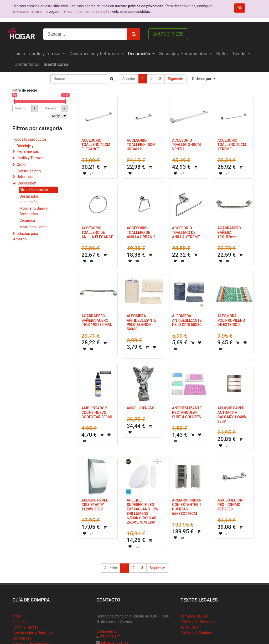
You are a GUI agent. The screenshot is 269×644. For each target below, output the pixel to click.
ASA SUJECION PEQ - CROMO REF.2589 (230, 505)
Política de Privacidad (198, 622)
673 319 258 (168, 34)
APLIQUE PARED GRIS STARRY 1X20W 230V (95, 505)
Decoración (27, 183)
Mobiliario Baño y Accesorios (34, 211)
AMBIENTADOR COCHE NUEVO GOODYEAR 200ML (97, 413)
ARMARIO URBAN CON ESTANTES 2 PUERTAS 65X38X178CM (187, 507)
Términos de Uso (194, 616)
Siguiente (175, 79)
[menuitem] (20, 54)
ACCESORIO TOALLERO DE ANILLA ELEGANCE (97, 233)
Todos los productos (30, 139)
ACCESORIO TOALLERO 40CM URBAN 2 (141, 145)
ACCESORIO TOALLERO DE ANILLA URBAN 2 (141, 233)
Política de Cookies (196, 633)
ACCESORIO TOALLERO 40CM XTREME (232, 145)
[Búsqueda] (112, 79)
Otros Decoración (34, 190)
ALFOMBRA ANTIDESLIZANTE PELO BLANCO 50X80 (142, 323)
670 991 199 (110, 637)
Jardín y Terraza (30, 158)
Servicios (20, 622)
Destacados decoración (29, 199)
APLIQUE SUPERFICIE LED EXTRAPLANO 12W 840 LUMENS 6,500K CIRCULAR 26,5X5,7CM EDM (143, 511)
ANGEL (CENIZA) (141, 408)
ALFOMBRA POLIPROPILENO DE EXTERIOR (231, 320)
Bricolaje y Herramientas (28, 149)
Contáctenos (107, 631)
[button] (204, 79)
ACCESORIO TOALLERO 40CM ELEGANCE (96, 145)
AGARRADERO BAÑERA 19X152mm (229, 233)
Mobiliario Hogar (33, 227)
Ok (240, 8)
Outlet (21, 165)
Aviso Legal (190, 627)
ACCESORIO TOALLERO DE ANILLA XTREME (186, 233)
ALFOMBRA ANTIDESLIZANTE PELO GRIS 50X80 (187, 320)
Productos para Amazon (26, 236)
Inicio (17, 616)
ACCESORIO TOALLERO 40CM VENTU (186, 145)
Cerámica (27, 220)
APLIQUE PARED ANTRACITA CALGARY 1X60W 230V (232, 415)
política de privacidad (146, 6)
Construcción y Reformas (29, 174)
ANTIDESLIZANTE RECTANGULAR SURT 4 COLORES (187, 413)
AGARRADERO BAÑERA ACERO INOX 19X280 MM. (97, 320)
